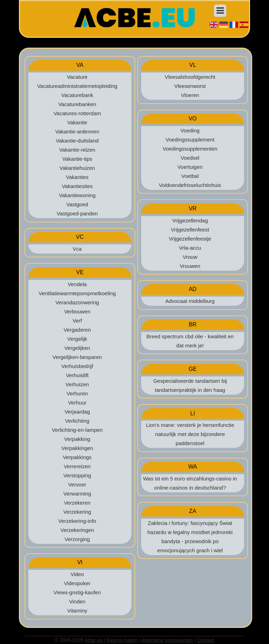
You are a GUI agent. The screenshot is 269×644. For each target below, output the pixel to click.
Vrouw (190, 257)
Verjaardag (77, 412)
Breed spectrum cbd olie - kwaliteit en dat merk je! (190, 341)
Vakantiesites (77, 186)
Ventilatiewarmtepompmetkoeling (77, 293)
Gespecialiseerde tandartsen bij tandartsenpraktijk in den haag (190, 385)
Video (77, 574)
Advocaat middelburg (190, 301)
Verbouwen (77, 311)
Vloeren (190, 95)
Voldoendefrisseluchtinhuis (190, 185)
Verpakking (77, 439)
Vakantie (77, 122)
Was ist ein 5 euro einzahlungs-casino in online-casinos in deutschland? (190, 483)
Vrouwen (190, 266)
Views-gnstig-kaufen (77, 592)
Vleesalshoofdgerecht (190, 77)
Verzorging (77, 539)
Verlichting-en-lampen (77, 430)
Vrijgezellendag (190, 220)
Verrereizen (77, 466)
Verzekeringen (77, 530)
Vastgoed (77, 204)
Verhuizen (77, 384)
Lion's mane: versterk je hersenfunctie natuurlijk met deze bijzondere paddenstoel (190, 434)
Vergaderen (77, 330)
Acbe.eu (93, 640)
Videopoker (77, 583)
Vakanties (77, 177)
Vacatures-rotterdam (77, 113)
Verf (77, 321)
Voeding (190, 130)
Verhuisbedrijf (77, 366)
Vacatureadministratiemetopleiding (77, 86)
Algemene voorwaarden (167, 640)
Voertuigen (190, 167)
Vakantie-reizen (77, 150)
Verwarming (77, 494)
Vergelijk (77, 339)
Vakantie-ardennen (77, 131)
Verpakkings (77, 457)
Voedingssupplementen (190, 149)
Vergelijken (77, 348)
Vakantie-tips (77, 159)
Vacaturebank (77, 95)
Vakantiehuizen (77, 168)
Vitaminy (77, 611)
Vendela (77, 284)
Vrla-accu (190, 248)
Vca (77, 249)
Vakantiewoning (77, 195)
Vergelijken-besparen (77, 357)
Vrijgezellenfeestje (190, 239)
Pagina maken (122, 640)
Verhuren (77, 393)
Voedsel (190, 158)
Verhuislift (77, 375)
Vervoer (77, 484)
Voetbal (190, 176)
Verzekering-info (77, 521)
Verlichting (77, 421)
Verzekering (77, 512)
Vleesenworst (190, 86)
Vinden (77, 601)
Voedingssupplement (190, 140)
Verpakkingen (77, 448)
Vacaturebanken (77, 104)
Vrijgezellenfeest (190, 230)
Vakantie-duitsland (77, 141)
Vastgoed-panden (77, 213)
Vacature (77, 77)
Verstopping (77, 475)
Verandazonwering (77, 302)
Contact (206, 640)
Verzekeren (77, 503)
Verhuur (77, 403)
